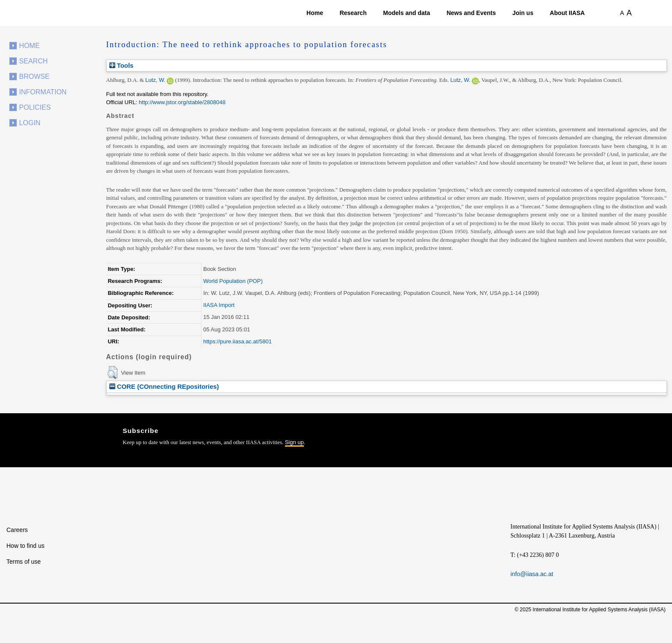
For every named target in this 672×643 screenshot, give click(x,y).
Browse (34, 77)
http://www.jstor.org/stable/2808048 (182, 102)
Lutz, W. (155, 80)
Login (30, 123)
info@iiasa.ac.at (532, 574)
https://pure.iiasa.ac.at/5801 (237, 341)
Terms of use (24, 562)
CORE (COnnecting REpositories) (164, 386)
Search (34, 61)
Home (315, 13)
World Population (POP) (233, 281)
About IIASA (567, 13)
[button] (112, 373)
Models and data (407, 13)
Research (353, 13)
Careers (17, 530)
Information (43, 92)
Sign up (294, 442)
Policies (35, 107)
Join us (523, 13)
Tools (121, 65)
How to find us (25, 546)
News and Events (471, 13)
